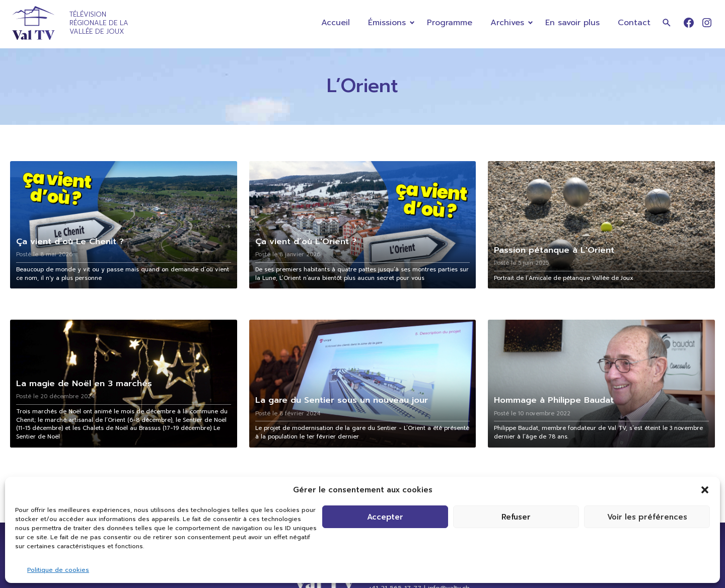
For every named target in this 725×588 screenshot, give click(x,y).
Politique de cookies (58, 570)
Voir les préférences (647, 517)
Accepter (385, 517)
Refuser (516, 517)
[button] (705, 490)
